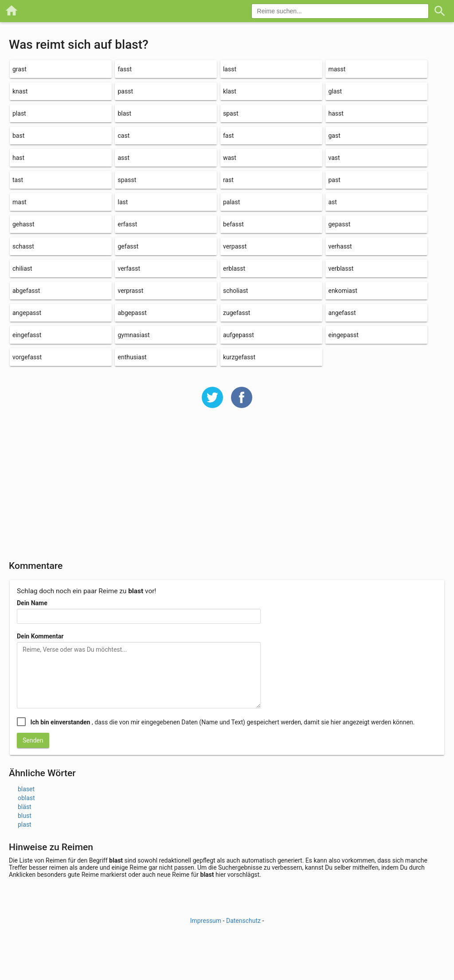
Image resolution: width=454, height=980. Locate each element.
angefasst (342, 313)
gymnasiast (133, 335)
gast (334, 136)
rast (228, 180)
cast (123, 136)
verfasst (129, 268)
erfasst (127, 224)
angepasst (27, 313)
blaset (26, 789)
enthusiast (132, 357)
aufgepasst (239, 335)
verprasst (130, 291)
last (123, 202)
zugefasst (237, 313)
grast (20, 69)
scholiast (235, 291)
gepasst (339, 224)
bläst (25, 807)
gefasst (128, 246)
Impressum (206, 921)
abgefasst (26, 291)
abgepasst (132, 313)
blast (124, 113)
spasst (127, 180)
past (334, 180)
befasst (233, 224)
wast (230, 158)
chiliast (22, 268)
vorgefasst (27, 357)
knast (20, 91)
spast (231, 113)
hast (18, 158)
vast (334, 158)
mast (20, 202)
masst (337, 69)
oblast (26, 798)
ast (332, 202)
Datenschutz (243, 921)
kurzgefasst (239, 357)
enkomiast (342, 291)
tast (18, 180)
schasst (23, 246)
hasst (336, 113)
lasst (230, 69)
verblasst (341, 268)
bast (18, 136)
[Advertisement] (227, 490)
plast (19, 113)
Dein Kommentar (40, 636)
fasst (125, 69)
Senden (33, 740)
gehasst (23, 224)
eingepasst (343, 335)
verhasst (340, 246)
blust (25, 816)
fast (228, 136)
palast (231, 202)
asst (123, 158)
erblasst (234, 268)
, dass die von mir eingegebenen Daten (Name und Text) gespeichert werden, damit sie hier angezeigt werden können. (222, 722)
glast (335, 91)
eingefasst (27, 335)
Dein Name (32, 603)
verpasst (235, 246)
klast (230, 91)
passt (125, 91)
